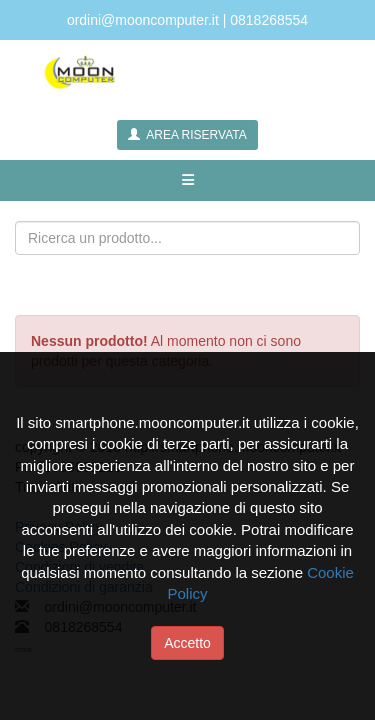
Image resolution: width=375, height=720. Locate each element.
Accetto (187, 643)
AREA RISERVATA (187, 135)
